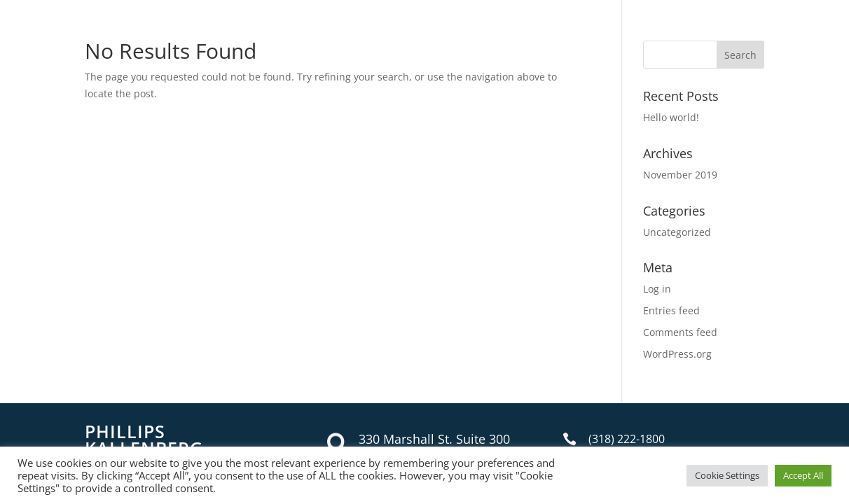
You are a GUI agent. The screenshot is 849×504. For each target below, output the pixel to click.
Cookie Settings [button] (727, 475)
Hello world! (671, 117)
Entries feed (671, 310)
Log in (657, 289)
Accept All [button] (803, 475)
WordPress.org (677, 354)
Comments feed (680, 332)
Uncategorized (677, 232)
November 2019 (680, 175)
